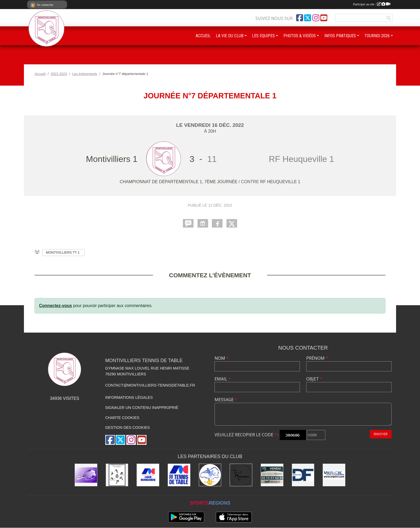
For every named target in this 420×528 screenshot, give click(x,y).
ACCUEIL (203, 36)
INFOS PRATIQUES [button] (340, 36)
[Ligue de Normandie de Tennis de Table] (148, 475)
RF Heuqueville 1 (280, 182)
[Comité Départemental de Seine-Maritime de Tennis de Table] (210, 475)
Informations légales (129, 397)
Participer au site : (372, 4)
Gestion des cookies (128, 428)
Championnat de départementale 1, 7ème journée (179, 182)
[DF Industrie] (303, 475)
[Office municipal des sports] (117, 475)
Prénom (317, 358)
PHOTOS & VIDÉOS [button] (300, 36)
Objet (314, 379)
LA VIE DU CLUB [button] (230, 36)
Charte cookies (122, 418)
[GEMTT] (86, 475)
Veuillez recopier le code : (247, 435)
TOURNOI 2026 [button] (377, 36)
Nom (222, 358)
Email (223, 379)
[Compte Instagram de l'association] (316, 18)
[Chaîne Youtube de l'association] (324, 18)
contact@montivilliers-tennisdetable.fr (150, 385)
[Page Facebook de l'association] (300, 18)
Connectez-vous (56, 306)
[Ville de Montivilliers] (241, 475)
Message (226, 400)
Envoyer (381, 434)
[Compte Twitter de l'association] (308, 18)
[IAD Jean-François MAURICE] (272, 475)
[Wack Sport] (334, 475)
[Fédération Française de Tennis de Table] (179, 475)
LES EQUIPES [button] (263, 36)
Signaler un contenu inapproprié (142, 408)
